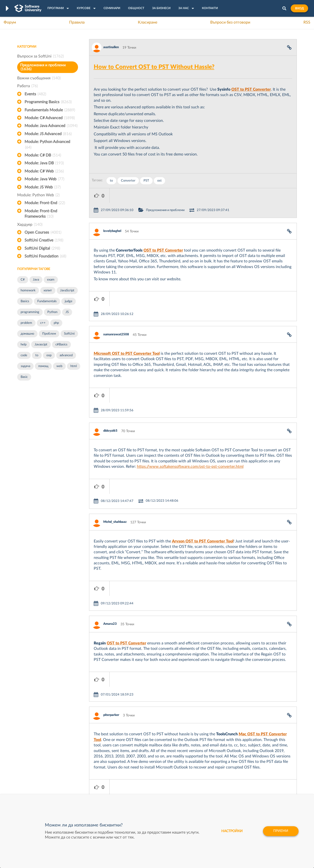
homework (28, 291)
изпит (48, 291)
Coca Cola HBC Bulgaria (203, 782)
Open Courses (43, 232)
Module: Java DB (44, 163)
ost (159, 181)
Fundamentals (47, 301)
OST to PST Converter (251, 89)
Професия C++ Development (90, 763)
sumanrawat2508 (116, 305)
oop (49, 355)
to (37, 355)
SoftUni (69, 334)
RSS (307, 22)
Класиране (148, 22)
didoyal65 (110, 387)
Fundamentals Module (50, 110)
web (59, 366)
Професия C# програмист (38, 782)
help (24, 345)
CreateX (191, 789)
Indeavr (190, 767)
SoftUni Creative (44, 240)
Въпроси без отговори (230, 22)
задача (25, 366)
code (24, 355)
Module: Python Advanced (47, 145)
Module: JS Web (43, 187)
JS (67, 312)
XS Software (194, 751)
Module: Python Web (38, 195)
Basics (25, 301)
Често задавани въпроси (37, 751)
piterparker (111, 627)
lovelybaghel (112, 216)
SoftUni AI (134, 767)
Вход (299, 8)
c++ (43, 323)
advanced (66, 355)
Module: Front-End (45, 203)
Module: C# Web (44, 171)
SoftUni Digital (42, 248)
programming (30, 312)
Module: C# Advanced (50, 118)
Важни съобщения (39, 78)
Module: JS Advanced (48, 134)
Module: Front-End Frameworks (41, 214)
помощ (43, 366)
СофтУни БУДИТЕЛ (142, 774)
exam (51, 280)
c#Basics (61, 345)
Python (52, 312)
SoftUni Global (137, 789)
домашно (27, 334)
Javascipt (41, 345)
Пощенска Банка (198, 774)
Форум (10, 22)
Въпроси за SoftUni (40, 56)
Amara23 (110, 550)
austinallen (111, 47)
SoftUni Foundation (45, 256)
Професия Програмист (35, 774)
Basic (24, 377)
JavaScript (67, 291)
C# (23, 280)
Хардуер (30, 225)
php (56, 323)
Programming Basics (48, 102)
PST (146, 181)
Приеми (281, 831)
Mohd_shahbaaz (115, 463)
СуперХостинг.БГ (198, 759)
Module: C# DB (43, 155)
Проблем (49, 334)
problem (26, 323)
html (74, 366)
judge (69, 301)
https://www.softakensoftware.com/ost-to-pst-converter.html (190, 422)
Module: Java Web (44, 179)
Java (36, 280)
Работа (27, 86)
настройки (232, 831)
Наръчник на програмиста (38, 767)
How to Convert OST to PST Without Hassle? (154, 67)
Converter (128, 181)
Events (35, 94)
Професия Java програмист (39, 789)
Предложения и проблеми (43, 67)
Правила (77, 22)
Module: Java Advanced (51, 126)
